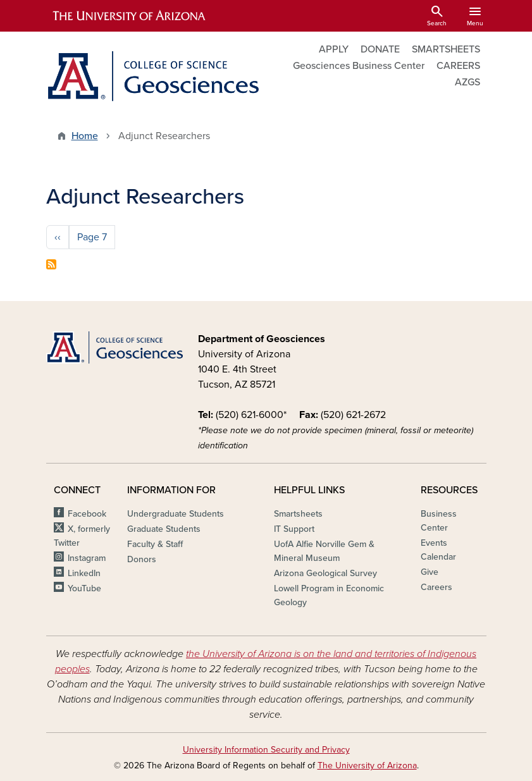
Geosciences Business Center (359, 66)
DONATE (380, 49)
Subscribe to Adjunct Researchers (51, 264)
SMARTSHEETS (446, 49)
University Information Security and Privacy (266, 750)
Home (85, 136)
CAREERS (458, 66)
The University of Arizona (367, 766)
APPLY (334, 49)
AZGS (467, 82)
